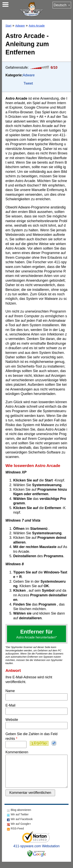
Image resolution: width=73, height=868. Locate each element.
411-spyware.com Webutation (37, 852)
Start (8, 26)
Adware (20, 26)
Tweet (28, 83)
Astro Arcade (37, 26)
